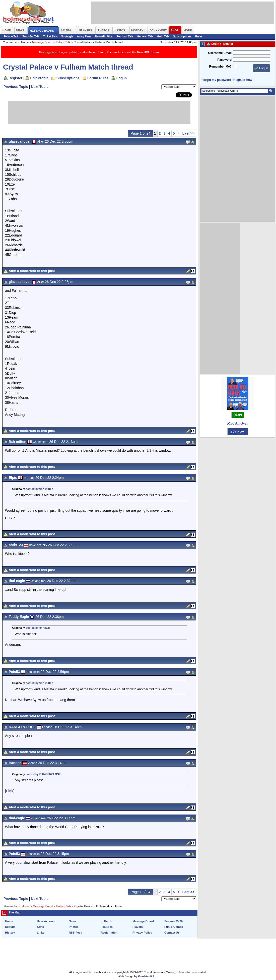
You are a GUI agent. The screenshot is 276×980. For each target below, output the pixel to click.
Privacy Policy (142, 933)
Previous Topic (16, 87)
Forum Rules (98, 78)
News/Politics (104, 36)
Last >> (188, 133)
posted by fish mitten (39, 489)
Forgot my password (216, 80)
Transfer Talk (31, 36)
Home (25, 42)
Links (41, 933)
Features (107, 927)
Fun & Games (174, 927)
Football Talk (125, 36)
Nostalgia (67, 36)
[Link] (10, 791)
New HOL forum (148, 52)
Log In (122, 78)
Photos (74, 927)
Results (10, 927)
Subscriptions (182, 36)
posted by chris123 (38, 628)
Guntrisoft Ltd (148, 976)
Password (224, 60)
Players (138, 927)
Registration (109, 933)
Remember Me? (220, 67)
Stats (40, 927)
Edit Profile (40, 78)
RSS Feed (76, 933)
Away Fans (84, 36)
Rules (199, 36)
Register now (243, 80)
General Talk (145, 36)
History (10, 933)
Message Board (42, 42)
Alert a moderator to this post (32, 271)
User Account (46, 921)
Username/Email (220, 53)
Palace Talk (11, 36)
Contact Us (172, 933)
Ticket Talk (50, 36)
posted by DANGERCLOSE (43, 774)
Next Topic (40, 87)
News (73, 921)
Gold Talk (163, 36)
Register (15, 78)
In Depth (106, 921)
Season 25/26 (174, 921)
